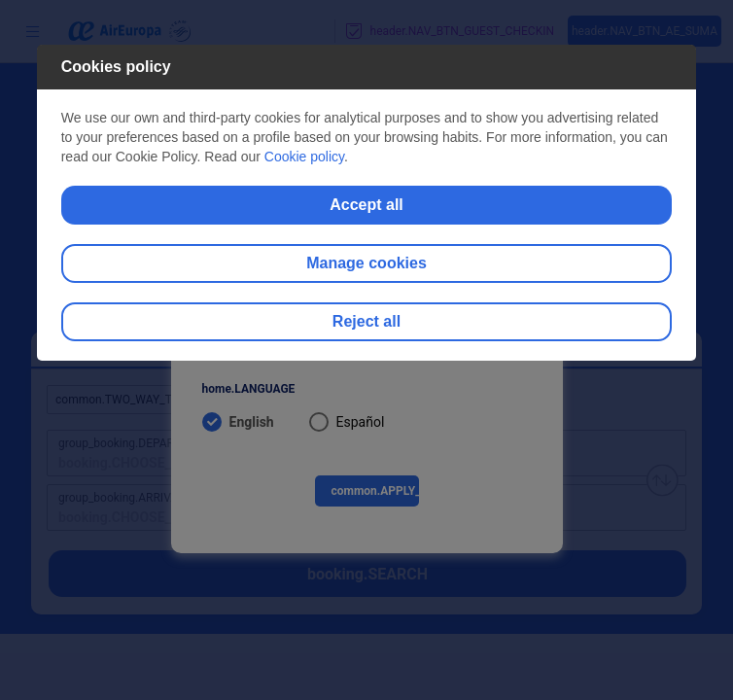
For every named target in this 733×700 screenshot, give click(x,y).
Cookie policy (304, 157)
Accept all (366, 205)
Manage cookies (366, 263)
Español (361, 422)
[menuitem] (367, 421)
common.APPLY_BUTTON (375, 491)
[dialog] (367, 203)
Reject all (366, 321)
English (252, 422)
